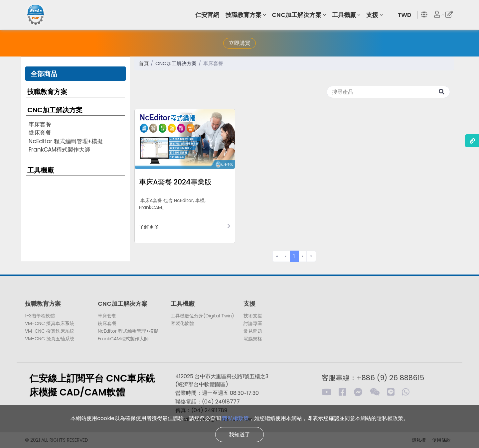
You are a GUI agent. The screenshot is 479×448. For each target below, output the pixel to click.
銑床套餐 (40, 133)
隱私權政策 (236, 418)
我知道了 (239, 435)
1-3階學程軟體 (40, 316)
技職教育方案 (47, 92)
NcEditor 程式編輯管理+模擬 (66, 141)
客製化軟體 (182, 323)
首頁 (144, 63)
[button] (208, 15)
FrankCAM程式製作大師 (59, 150)
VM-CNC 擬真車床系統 (50, 323)
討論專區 (253, 323)
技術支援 (253, 316)
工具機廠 (41, 170)
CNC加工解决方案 (55, 110)
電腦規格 (253, 339)
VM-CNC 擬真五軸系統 (50, 339)
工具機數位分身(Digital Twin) (202, 316)
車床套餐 (40, 124)
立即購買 (239, 43)
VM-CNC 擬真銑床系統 (50, 331)
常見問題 (253, 331)
